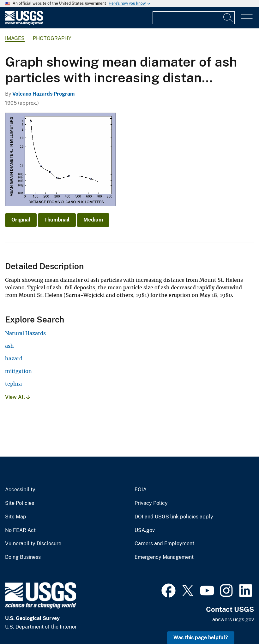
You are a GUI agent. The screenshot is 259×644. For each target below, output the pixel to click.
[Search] (228, 18)
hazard (14, 358)
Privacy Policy (151, 503)
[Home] (24, 23)
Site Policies (20, 503)
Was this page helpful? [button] (201, 638)
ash (9, 346)
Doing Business (23, 557)
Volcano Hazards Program (43, 94)
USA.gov (145, 530)
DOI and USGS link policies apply (174, 517)
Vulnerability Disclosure (33, 544)
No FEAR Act (20, 530)
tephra (13, 384)
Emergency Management (164, 557)
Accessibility (20, 490)
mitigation (18, 371)
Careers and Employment (164, 544)
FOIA (141, 490)
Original (21, 220)
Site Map (16, 517)
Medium (93, 220)
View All (18, 397)
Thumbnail (57, 220)
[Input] (194, 18)
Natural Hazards (25, 333)
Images (15, 38)
